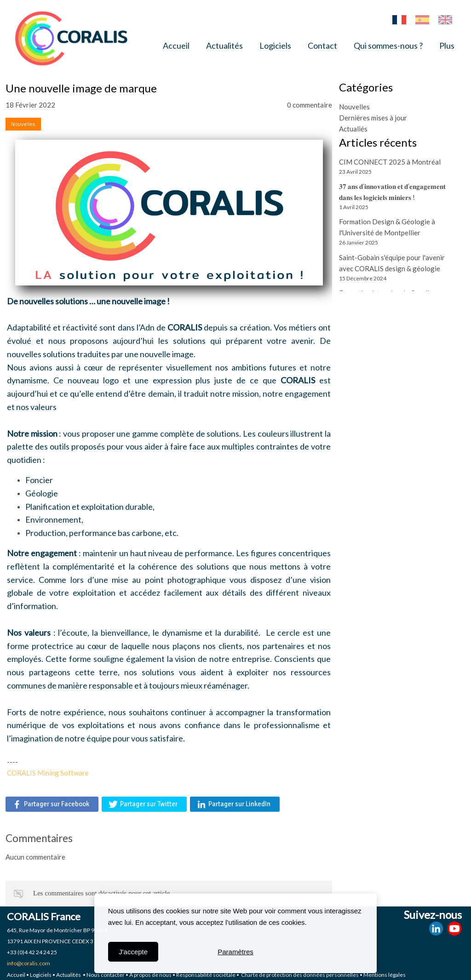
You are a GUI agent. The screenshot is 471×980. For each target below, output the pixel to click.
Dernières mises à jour (373, 118)
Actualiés (353, 129)
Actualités (224, 46)
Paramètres (235, 952)
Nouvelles (354, 107)
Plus (447, 46)
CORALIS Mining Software (48, 773)
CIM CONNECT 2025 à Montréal (390, 162)
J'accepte (133, 952)
